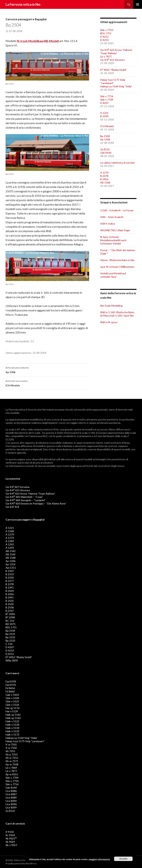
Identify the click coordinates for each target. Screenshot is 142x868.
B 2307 (10, 571)
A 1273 (10, 538)
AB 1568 (105, 182)
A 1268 (10, 531)
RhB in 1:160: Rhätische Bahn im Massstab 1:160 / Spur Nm (117, 314)
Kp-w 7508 (12, 764)
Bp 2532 (10, 637)
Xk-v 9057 (11, 845)
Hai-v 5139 (12, 711)
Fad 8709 (11, 681)
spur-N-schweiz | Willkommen (117, 267)
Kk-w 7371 (12, 761)
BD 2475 (11, 624)
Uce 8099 (11, 807)
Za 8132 (105, 149)
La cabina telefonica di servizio (118, 163)
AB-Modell (51, 41)
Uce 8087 (11, 794)
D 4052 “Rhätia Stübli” (114, 70)
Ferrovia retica (17, 409)
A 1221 (104, 113)
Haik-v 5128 (12, 725)
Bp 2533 (10, 641)
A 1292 (10, 544)
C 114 (9, 644)
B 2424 (10, 591)
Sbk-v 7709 (107, 100)
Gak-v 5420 (12, 695)
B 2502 (10, 604)
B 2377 (10, 581)
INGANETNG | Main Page (115, 230)
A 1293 (10, 548)
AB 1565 (11, 554)
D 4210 (104, 40)
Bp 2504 (105, 136)
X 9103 (10, 832)
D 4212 (104, 37)
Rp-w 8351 (12, 774)
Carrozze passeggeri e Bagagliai (26, 19)
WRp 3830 (12, 660)
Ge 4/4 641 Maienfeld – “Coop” (24, 497)
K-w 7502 (11, 748)
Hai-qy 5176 (12, 708)
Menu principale (138, 4)
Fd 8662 (10, 691)
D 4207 (104, 103)
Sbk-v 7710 (107, 30)
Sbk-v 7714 (107, 96)
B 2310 (10, 574)
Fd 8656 (10, 688)
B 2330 (104, 116)
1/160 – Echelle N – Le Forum (117, 210)
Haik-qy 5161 (13, 715)
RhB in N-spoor (109, 322)
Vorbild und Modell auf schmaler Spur (113, 275)
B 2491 (10, 597)
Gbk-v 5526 (12, 705)
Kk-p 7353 (12, 754)
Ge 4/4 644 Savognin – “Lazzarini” (26, 500)
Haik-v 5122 (12, 721)
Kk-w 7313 (12, 758)
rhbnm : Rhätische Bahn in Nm (117, 260)
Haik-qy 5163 (13, 718)
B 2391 (10, 587)
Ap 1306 (47, 370)
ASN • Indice (108, 224)
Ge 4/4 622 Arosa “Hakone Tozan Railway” (116, 51)
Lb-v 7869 (11, 768)
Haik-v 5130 (12, 728)
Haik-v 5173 (12, 735)
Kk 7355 (10, 751)
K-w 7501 (11, 744)
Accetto (123, 859)
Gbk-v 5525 (12, 701)
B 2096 (10, 614)
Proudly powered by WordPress (21, 863)
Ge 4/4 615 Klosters (113, 60)
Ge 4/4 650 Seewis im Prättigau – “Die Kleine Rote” (36, 503)
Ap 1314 (10, 564)
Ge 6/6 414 (12, 507)
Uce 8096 (11, 804)
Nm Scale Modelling (111, 306)
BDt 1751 (106, 33)
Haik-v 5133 (12, 731)
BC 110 (10, 621)
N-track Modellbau (30, 41)
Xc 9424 (10, 835)
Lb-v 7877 (106, 56)
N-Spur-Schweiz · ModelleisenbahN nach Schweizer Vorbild (113, 240)
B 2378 (104, 176)
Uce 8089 (11, 798)
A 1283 (10, 541)
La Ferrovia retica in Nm (23, 4)
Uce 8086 (11, 791)
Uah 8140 (106, 153)
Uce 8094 (11, 801)
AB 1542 (11, 551)
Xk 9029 (10, 842)
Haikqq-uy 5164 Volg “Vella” (116, 86)
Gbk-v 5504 (12, 698)
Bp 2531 (10, 634)
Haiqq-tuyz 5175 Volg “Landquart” (113, 81)
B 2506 (10, 607)
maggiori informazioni (99, 859)
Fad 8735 (11, 685)
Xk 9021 (11, 838)
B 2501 (10, 601)
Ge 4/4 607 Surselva (17, 487)
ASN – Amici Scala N (112, 217)
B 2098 (10, 617)
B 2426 (104, 179)
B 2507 (10, 611)
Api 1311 (11, 568)
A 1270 (104, 173)
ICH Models (47, 383)
